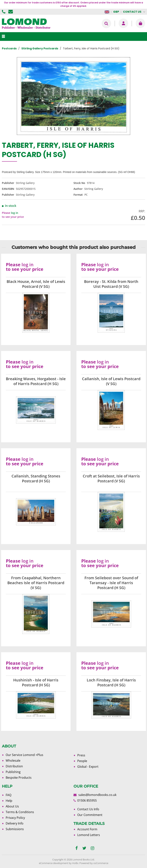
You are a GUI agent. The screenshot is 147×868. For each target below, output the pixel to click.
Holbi (75, 863)
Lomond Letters (89, 835)
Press (81, 755)
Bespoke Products (19, 778)
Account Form (87, 829)
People (82, 761)
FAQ (9, 795)
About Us (12, 806)
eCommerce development (54, 863)
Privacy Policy (15, 818)
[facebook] (77, 848)
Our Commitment (90, 815)
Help (9, 801)
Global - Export (88, 767)
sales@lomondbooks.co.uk (97, 795)
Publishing (13, 772)
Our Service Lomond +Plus (24, 755)
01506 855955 (4, 12)
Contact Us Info (88, 809)
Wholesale (13, 761)
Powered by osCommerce (94, 863)
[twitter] (84, 848)
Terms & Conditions (20, 812)
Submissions (15, 829)
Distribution (14, 766)
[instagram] (92, 848)
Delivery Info (15, 823)
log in (15, 213)
